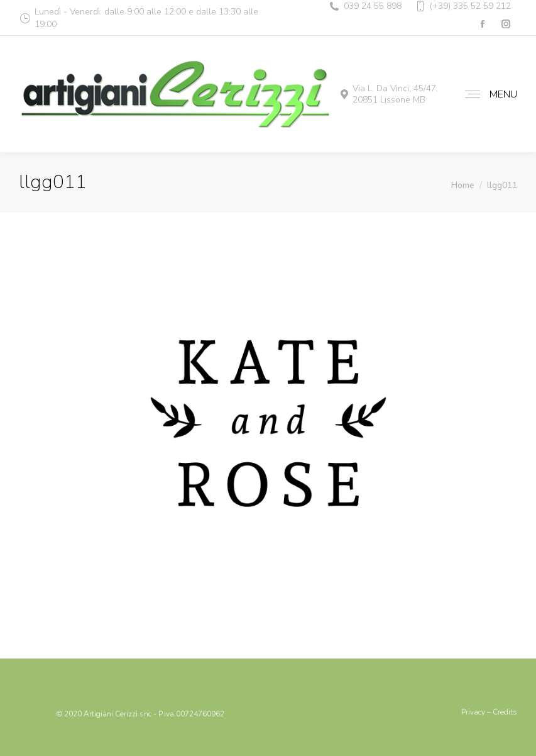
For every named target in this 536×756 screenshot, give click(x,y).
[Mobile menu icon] (488, 94)
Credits (505, 712)
